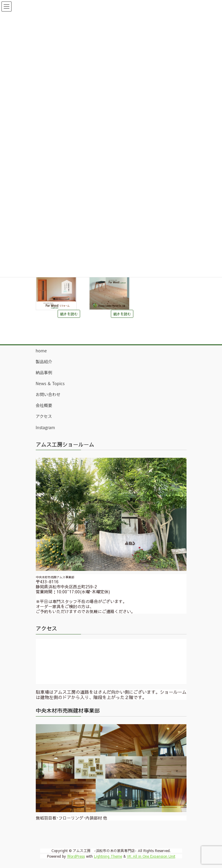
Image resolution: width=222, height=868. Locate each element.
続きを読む (69, 314)
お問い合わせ (48, 394)
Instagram (45, 427)
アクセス (44, 416)
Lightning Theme (108, 856)
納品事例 (44, 372)
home (41, 351)
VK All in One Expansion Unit (151, 856)
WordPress (76, 856)
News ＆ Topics (50, 383)
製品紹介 (44, 361)
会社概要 (44, 405)
